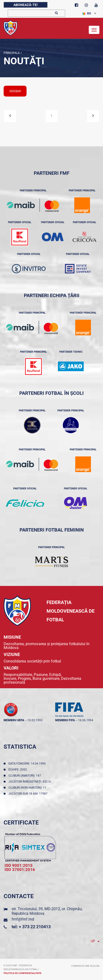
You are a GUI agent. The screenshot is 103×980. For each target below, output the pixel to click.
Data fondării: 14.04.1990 (28, 764)
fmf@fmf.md (23, 919)
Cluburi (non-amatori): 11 (28, 788)
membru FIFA (65, 720)
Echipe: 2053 (18, 770)
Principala (12, 53)
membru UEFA (14, 720)
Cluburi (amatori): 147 (25, 776)
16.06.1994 (86, 720)
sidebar (15, 91)
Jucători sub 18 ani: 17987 (29, 794)
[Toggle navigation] (94, 30)
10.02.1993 (35, 720)
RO (87, 13)
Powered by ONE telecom (85, 966)
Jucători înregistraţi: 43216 (30, 782)
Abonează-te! (26, 5)
